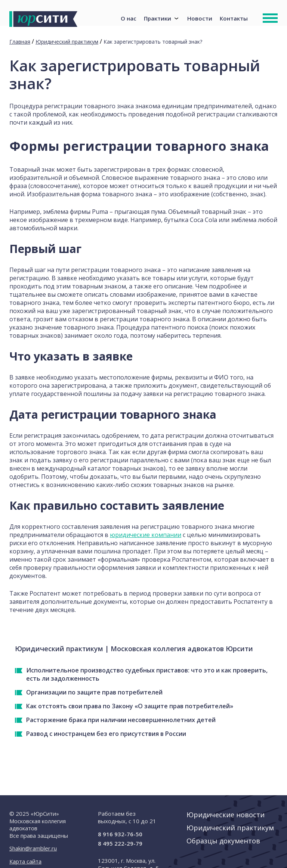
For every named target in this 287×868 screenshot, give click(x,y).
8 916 (120, 834)
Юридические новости (226, 815)
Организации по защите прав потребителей (94, 692)
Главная (20, 42)
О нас (129, 16)
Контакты (234, 16)
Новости (200, 16)
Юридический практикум (67, 42)
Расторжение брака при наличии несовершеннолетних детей (121, 720)
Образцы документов (223, 841)
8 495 (120, 843)
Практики (158, 16)
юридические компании (146, 535)
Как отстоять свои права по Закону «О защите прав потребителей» (130, 706)
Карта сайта (25, 861)
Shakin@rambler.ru (33, 848)
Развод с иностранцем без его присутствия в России (106, 734)
